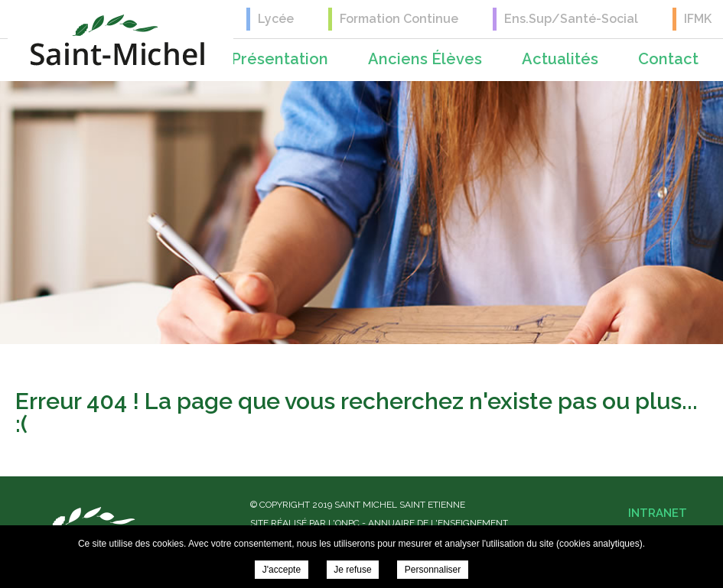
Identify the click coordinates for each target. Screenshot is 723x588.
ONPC (347, 523)
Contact (668, 59)
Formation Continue (399, 19)
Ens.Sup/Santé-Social (571, 19)
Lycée (276, 19)
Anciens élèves (425, 59)
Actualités (560, 59)
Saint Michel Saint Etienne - (117, 40)
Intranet (658, 513)
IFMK (698, 19)
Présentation (280, 59)
